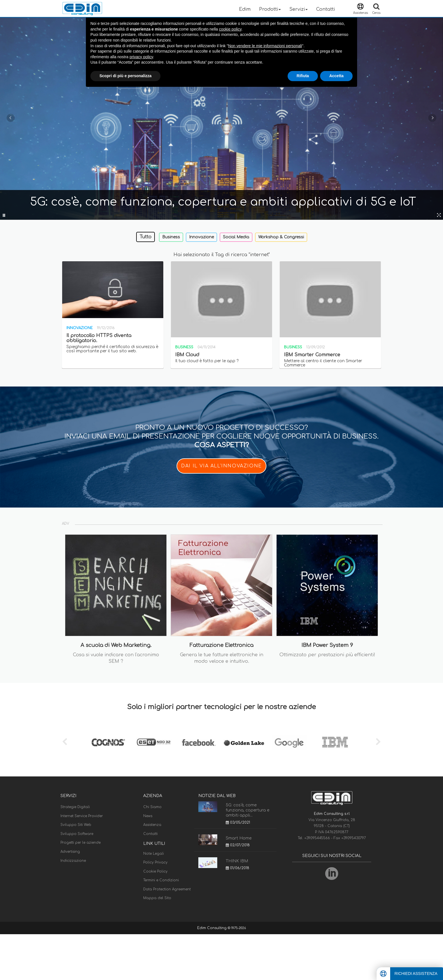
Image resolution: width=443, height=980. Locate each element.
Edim (245, 9)
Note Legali (154, 854)
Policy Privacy (155, 862)
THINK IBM (237, 861)
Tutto (146, 237)
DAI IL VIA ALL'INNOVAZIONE (221, 466)
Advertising (70, 852)
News (148, 816)
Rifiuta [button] (303, 76)
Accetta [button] (336, 76)
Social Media (236, 237)
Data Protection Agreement (167, 889)
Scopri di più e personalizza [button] (125, 76)
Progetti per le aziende (81, 843)
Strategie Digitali (75, 807)
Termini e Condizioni (161, 880)
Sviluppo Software (77, 834)
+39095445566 (318, 838)
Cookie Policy (155, 871)
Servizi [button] (298, 9)
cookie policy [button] (230, 29)
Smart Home (239, 838)
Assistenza (152, 825)
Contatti (325, 9)
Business (171, 237)
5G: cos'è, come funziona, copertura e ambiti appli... (247, 810)
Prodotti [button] (270, 9)
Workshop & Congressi (281, 237)
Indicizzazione (73, 861)
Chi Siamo (152, 807)
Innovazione (201, 237)
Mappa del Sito (157, 898)
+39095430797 (354, 838)
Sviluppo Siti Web (76, 825)
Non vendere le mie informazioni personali (265, 46)
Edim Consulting (212, 928)
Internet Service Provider (82, 816)
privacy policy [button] (141, 57)
